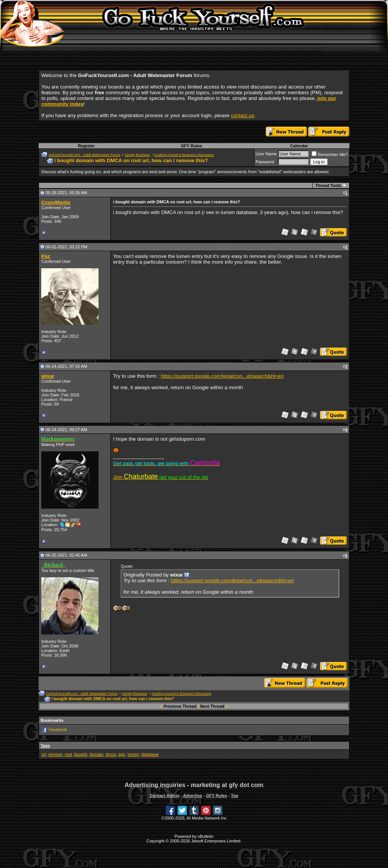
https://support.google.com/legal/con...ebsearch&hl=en (222, 376)
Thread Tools (328, 185)
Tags (45, 746)
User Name (266, 154)
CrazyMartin (56, 202)
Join (161, 477)
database (150, 754)
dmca (111, 754)
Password (265, 162)
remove (56, 754)
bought (81, 754)
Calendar (299, 146)
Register (86, 146)
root (68, 754)
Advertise (192, 796)
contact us (243, 115)
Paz (46, 256)
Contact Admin (165, 796)
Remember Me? (330, 155)
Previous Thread (180, 706)
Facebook (58, 730)
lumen (133, 754)
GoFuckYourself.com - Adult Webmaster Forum (84, 155)
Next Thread (212, 706)
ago (121, 754)
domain (96, 754)
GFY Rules (191, 146)
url (44, 754)
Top (234, 796)
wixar (48, 376)
